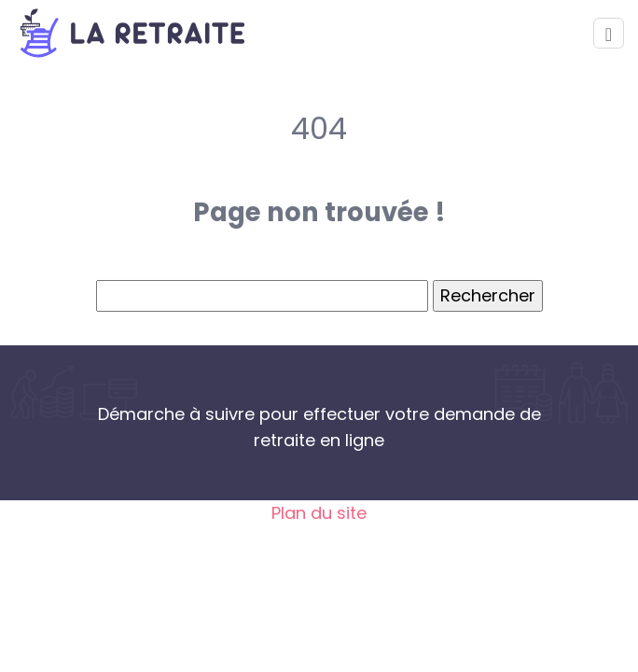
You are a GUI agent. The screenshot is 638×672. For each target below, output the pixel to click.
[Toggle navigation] (609, 33)
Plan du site (319, 513)
